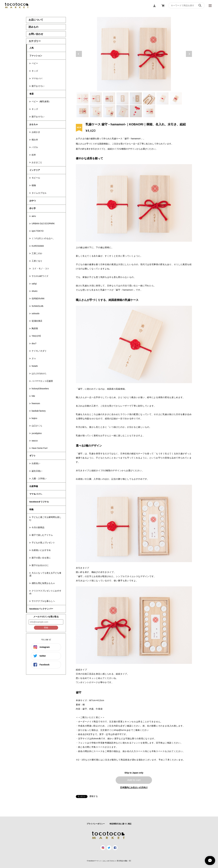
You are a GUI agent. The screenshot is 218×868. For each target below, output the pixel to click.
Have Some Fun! (40, 448)
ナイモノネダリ (39, 351)
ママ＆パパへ (36, 494)
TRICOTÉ (36, 336)
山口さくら (37, 426)
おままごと (37, 162)
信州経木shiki (38, 298)
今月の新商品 (38, 527)
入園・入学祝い (39, 479)
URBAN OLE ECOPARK (43, 224)
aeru (34, 216)
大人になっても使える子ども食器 (45, 574)
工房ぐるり (37, 261)
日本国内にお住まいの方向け (134, 787)
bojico (34, 418)
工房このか (37, 253)
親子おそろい (38, 86)
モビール (36, 178)
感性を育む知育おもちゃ (43, 583)
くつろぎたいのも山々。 (43, 238)
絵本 (34, 155)
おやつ (33, 201)
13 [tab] (136, 111)
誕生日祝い (37, 471)
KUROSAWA (38, 246)
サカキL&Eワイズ (40, 276)
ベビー (35, 63)
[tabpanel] (134, 54)
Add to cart (134, 780)
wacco (35, 441)
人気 (31, 48)
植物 (34, 185)
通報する (94, 796)
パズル (35, 147)
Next (189, 54)
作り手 (33, 208)
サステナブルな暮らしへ (43, 601)
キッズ (35, 71)
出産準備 (34, 486)
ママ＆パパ (37, 78)
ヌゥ (34, 358)
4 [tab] (122, 98)
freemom (36, 403)
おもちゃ (34, 124)
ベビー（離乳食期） (41, 101)
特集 (31, 509)
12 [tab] (122, 111)
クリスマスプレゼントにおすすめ (45, 592)
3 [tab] (109, 98)
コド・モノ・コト (40, 268)
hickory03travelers (40, 389)
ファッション (36, 56)
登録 (46, 628)
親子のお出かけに (40, 565)
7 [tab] (162, 98)
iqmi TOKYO (38, 231)
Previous (79, 54)
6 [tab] (149, 98)
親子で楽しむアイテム (42, 535)
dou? (34, 343)
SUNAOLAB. (38, 306)
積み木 (35, 140)
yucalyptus (37, 433)
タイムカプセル (39, 193)
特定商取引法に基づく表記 (121, 824)
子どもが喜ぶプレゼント (43, 543)
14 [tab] (149, 111)
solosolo (36, 313)
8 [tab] (176, 98)
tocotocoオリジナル (39, 502)
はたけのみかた (39, 373)
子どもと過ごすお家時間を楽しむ (45, 518)
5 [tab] (136, 98)
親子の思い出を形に (41, 558)
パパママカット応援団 (42, 381)
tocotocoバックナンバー (41, 609)
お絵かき (36, 132)
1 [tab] (83, 98)
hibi (33, 396)
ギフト (33, 456)
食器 (31, 94)
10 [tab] (96, 111)
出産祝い (36, 463)
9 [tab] (83, 111)
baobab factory (39, 411)
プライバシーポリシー (96, 824)
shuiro (35, 291)
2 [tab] (96, 98)
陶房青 (35, 328)
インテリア (35, 170)
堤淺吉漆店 (37, 321)
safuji (34, 284)
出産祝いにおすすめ (41, 550)
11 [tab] (109, 111)
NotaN (35, 366)
